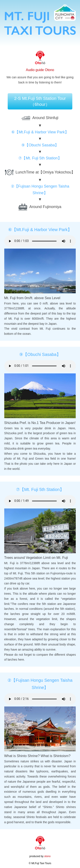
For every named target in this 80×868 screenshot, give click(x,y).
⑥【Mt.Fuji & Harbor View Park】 (40, 132)
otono (47, 856)
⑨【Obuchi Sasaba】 (40, 145)
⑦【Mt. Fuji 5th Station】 (40, 158)
